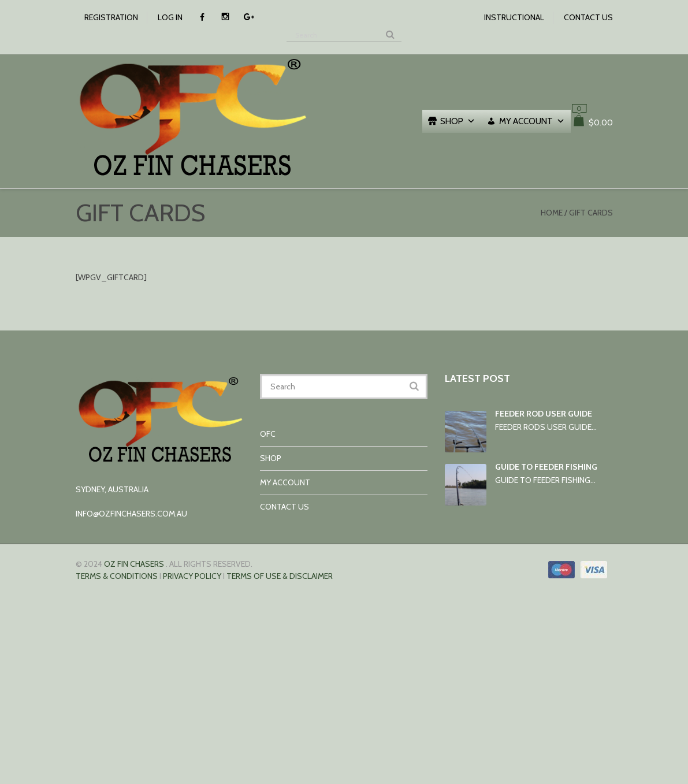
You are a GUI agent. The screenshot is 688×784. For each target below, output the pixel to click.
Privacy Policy (192, 576)
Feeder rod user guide (544, 414)
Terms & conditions (117, 576)
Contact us (588, 17)
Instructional (514, 17)
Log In (170, 17)
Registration (111, 17)
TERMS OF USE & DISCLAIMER (280, 576)
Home (552, 213)
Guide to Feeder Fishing (546, 467)
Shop (458, 121)
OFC (268, 434)
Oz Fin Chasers (134, 564)
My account (532, 121)
